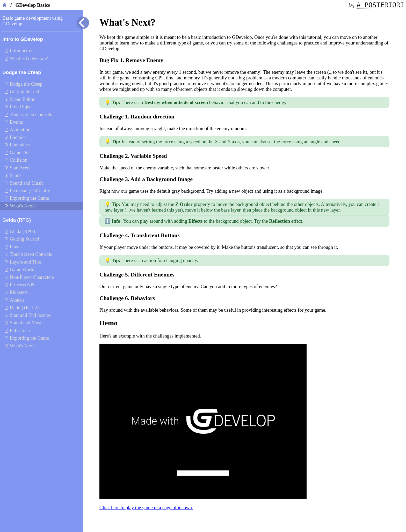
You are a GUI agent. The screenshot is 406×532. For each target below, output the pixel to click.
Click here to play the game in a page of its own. (146, 508)
